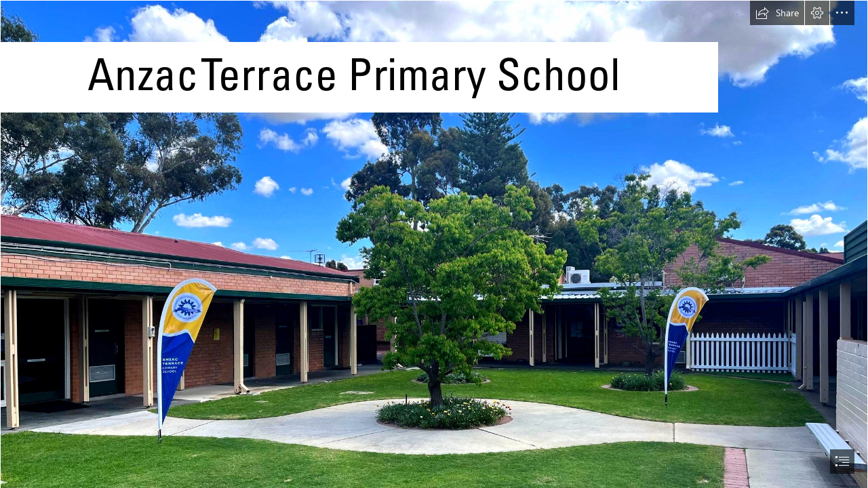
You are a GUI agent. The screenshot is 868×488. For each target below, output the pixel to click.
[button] (777, 13)
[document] (434, 244)
